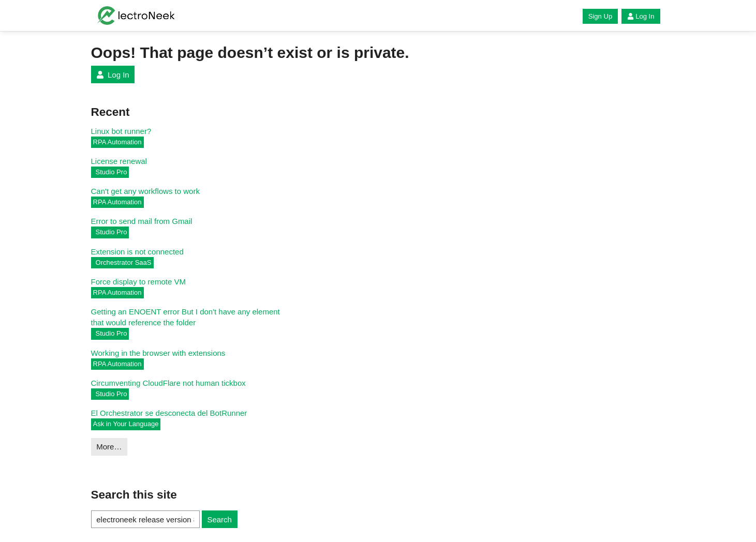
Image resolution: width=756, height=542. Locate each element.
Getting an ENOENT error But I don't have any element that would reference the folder (186, 317)
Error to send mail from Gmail (142, 221)
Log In (641, 16)
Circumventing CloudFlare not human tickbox (168, 383)
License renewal (119, 161)
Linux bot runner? (121, 131)
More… (109, 447)
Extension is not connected (137, 252)
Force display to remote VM (138, 282)
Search (219, 520)
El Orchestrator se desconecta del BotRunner (169, 413)
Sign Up (600, 16)
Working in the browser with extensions (158, 353)
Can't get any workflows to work (145, 191)
